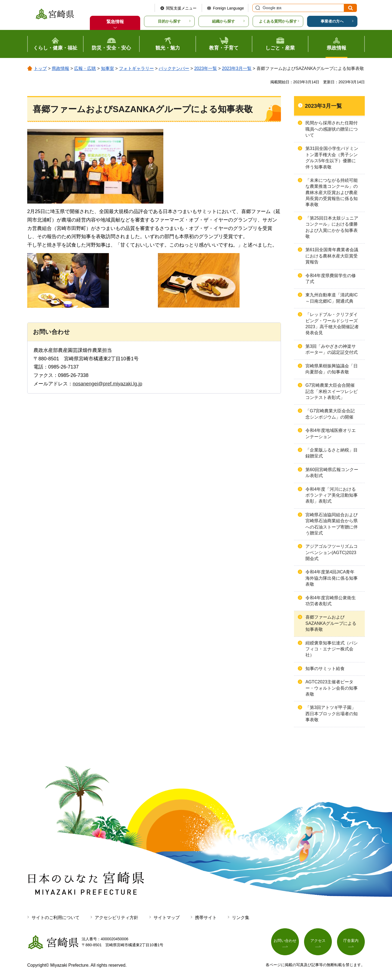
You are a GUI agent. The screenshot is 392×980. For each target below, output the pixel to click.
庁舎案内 (351, 941)
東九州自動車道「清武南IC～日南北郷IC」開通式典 (332, 298)
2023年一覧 (206, 68)
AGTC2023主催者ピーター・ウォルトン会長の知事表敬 (332, 688)
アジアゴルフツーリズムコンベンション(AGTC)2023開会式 (332, 552)
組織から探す (223, 21)
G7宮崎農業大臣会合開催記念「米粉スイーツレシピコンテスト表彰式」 (332, 391)
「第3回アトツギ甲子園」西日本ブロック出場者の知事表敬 (332, 714)
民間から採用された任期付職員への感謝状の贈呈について (332, 129)
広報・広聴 (85, 68)
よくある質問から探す (278, 21)
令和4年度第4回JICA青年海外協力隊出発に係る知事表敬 (332, 578)
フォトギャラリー (136, 68)
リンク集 (241, 918)
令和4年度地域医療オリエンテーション (331, 433)
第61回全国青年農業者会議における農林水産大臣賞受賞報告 (332, 256)
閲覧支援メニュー (181, 8)
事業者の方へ (332, 21)
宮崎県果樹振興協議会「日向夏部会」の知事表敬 (332, 369)
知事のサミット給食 (325, 669)
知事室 (108, 68)
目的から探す (169, 21)
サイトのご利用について (56, 918)
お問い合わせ (285, 941)
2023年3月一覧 (237, 68)
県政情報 (60, 68)
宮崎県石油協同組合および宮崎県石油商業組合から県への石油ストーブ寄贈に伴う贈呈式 (332, 524)
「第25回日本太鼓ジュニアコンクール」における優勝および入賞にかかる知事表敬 (332, 227)
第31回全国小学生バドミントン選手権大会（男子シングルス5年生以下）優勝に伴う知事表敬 (332, 158)
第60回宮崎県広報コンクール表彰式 (332, 473)
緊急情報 (115, 22)
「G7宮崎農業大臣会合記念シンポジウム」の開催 (330, 414)
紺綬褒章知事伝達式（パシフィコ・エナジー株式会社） (332, 649)
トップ (40, 68)
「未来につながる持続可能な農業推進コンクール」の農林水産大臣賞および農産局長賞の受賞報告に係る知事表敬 (332, 193)
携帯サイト (206, 918)
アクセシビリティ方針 (117, 918)
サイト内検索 (257, 8)
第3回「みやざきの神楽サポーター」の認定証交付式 (332, 349)
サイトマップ (167, 918)
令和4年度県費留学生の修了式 (331, 279)
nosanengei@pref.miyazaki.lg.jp (107, 384)
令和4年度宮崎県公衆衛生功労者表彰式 (331, 601)
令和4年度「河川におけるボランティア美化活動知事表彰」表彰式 (332, 495)
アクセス (318, 941)
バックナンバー (174, 68)
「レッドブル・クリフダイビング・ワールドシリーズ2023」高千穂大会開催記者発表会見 (332, 324)
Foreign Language (228, 8)
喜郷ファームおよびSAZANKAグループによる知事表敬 (331, 623)
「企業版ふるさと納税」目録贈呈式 (332, 453)
